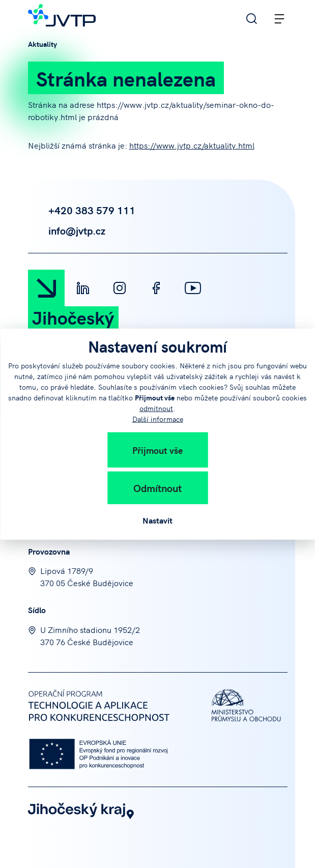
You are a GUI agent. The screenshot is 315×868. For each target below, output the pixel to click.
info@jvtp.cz (67, 230)
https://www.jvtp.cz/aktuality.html (192, 145)
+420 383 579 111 (82, 210)
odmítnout (156, 408)
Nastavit (157, 519)
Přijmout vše (157, 450)
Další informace (158, 418)
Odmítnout (157, 487)
